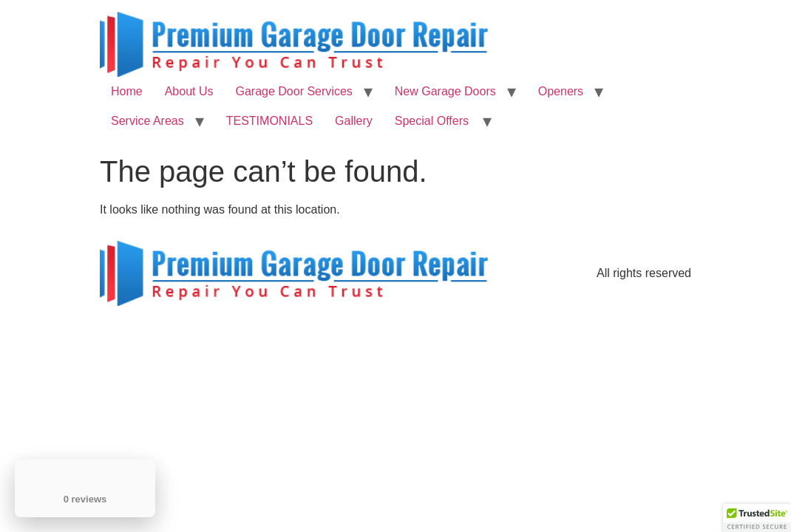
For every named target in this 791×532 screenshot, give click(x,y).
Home (127, 91)
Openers (561, 91)
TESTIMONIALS (269, 121)
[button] (757, 518)
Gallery (354, 121)
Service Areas (147, 121)
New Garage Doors (445, 91)
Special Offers (434, 121)
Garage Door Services (294, 91)
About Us (189, 91)
